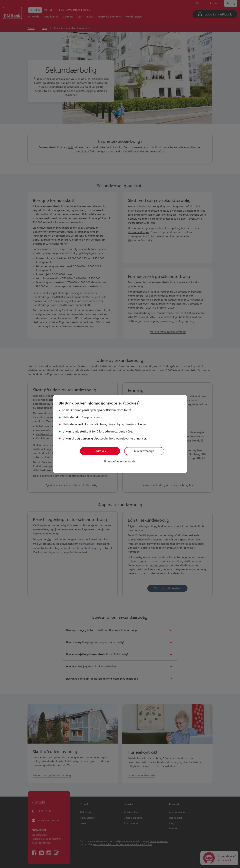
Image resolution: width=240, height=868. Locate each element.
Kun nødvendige (145, 451)
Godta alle (100, 451)
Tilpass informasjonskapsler (120, 461)
